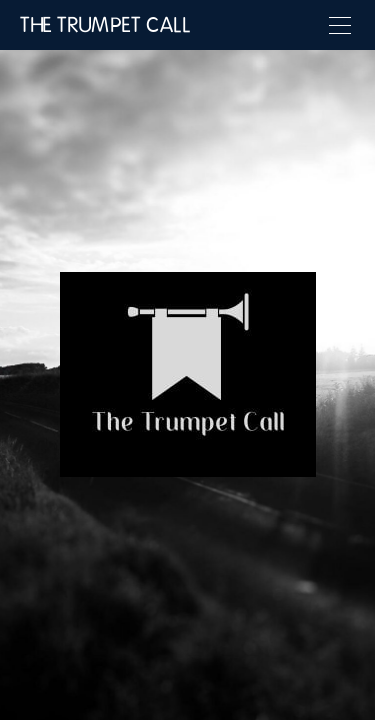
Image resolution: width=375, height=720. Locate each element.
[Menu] (340, 25)
